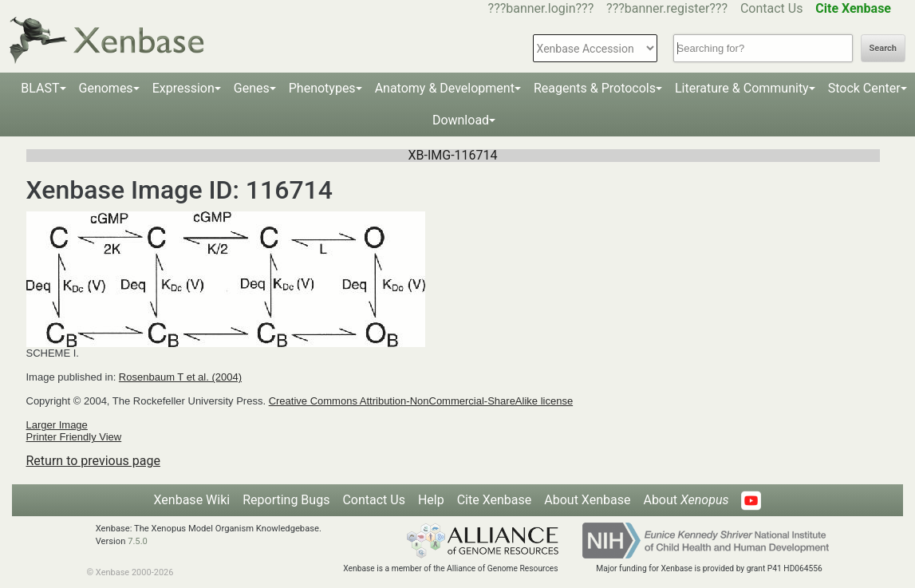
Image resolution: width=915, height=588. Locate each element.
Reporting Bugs (286, 500)
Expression (183, 88)
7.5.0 (138, 541)
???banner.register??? (667, 8)
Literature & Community (742, 88)
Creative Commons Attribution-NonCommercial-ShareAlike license (421, 401)
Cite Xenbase (495, 500)
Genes (252, 88)
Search (883, 48)
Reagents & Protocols (595, 88)
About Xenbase (587, 500)
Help (431, 500)
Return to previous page (93, 461)
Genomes (106, 88)
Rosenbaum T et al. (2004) (180, 377)
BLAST (40, 88)
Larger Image (57, 425)
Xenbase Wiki (192, 500)
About (686, 500)
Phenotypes (322, 88)
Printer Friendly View (74, 437)
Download (461, 120)
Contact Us (772, 8)
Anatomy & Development (445, 88)
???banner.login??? (541, 8)
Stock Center (864, 88)
